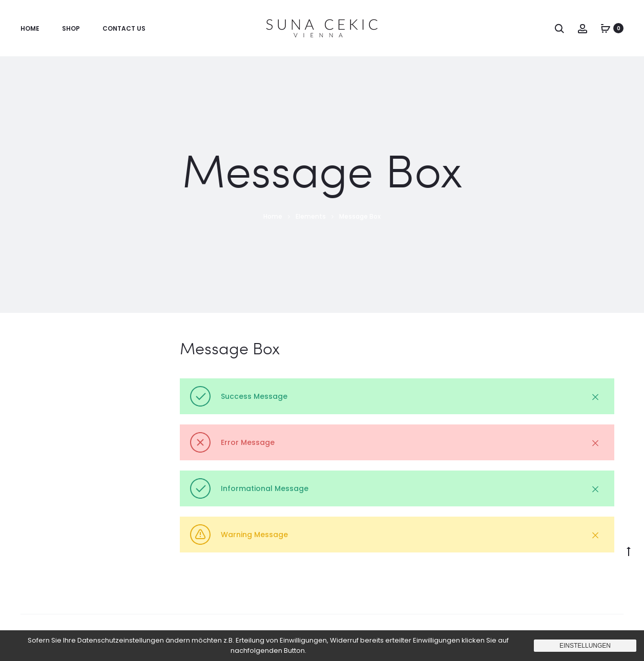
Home (30, 28)
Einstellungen (585, 646)
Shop (71, 28)
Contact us (124, 28)
